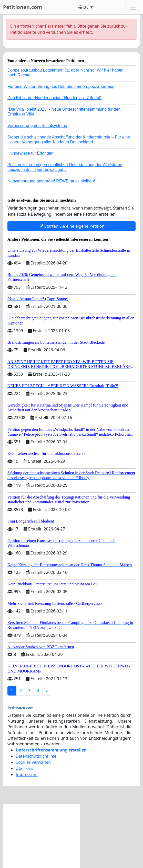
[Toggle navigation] (133, 7)
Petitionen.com (23, 7)
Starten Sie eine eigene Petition (72, 226)
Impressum (27, 774)
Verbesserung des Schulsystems (37, 126)
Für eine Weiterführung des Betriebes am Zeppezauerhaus (61, 86)
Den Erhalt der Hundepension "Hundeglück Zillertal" (54, 98)
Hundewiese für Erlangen (30, 153)
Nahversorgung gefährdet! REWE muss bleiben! (51, 181)
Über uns (24, 768)
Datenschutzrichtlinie (36, 756)
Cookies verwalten (33, 762)
